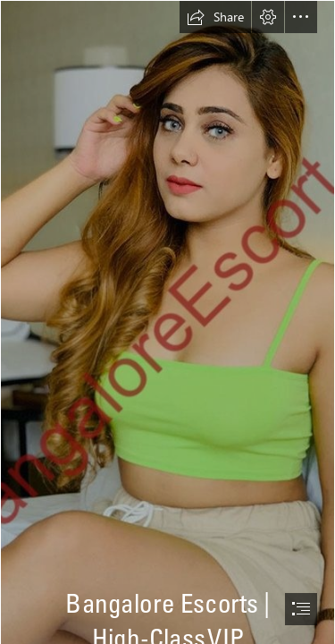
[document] (167, 322)
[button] (215, 17)
